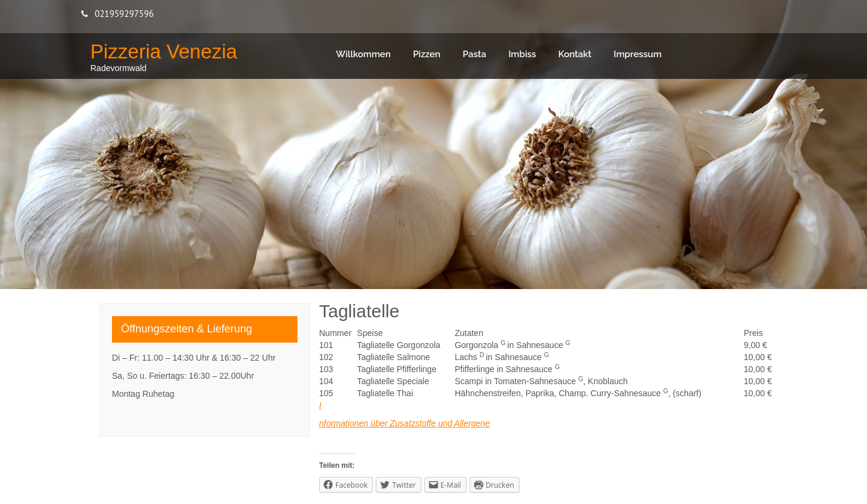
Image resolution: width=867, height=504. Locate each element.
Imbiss (523, 54)
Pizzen (427, 54)
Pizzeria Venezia (164, 51)
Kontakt (575, 54)
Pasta (474, 54)
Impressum (638, 54)
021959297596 (124, 14)
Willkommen (363, 54)
